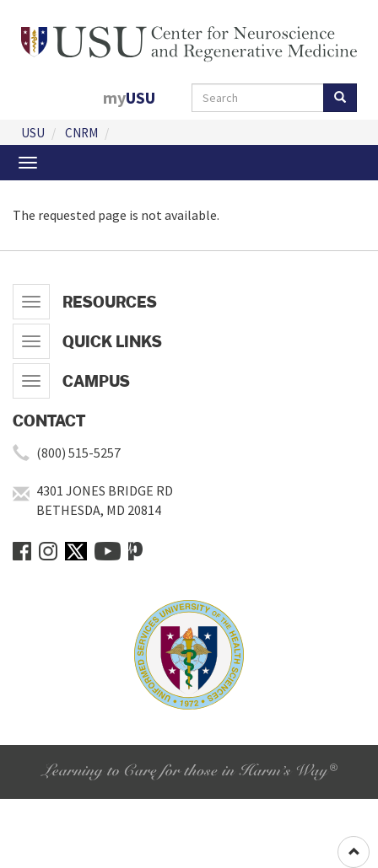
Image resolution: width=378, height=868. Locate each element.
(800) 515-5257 (78, 453)
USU (33, 133)
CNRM (81, 133)
